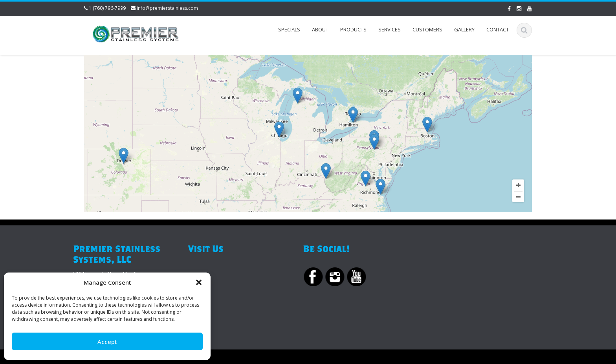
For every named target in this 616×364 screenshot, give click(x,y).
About (320, 29)
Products (353, 29)
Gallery (464, 29)
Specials (289, 29)
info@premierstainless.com (167, 8)
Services (390, 29)
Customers (427, 29)
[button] (199, 282)
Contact (498, 29)
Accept (107, 342)
